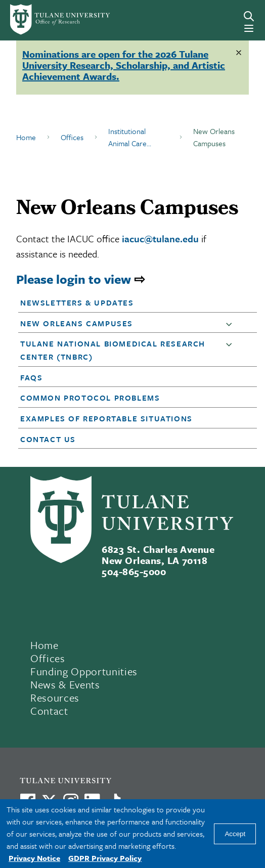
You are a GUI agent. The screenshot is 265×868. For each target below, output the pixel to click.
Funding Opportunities (84, 671)
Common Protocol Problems (90, 398)
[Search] (249, 16)
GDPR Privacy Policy (105, 858)
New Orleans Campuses (77, 323)
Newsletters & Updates (77, 302)
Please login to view (74, 279)
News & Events (65, 684)
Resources (55, 698)
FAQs (31, 377)
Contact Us (48, 439)
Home (26, 137)
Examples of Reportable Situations (106, 418)
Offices (72, 137)
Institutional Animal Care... (130, 137)
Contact (49, 711)
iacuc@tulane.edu (160, 238)
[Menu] (249, 28)
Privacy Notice (34, 858)
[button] (128, 302)
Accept (235, 834)
